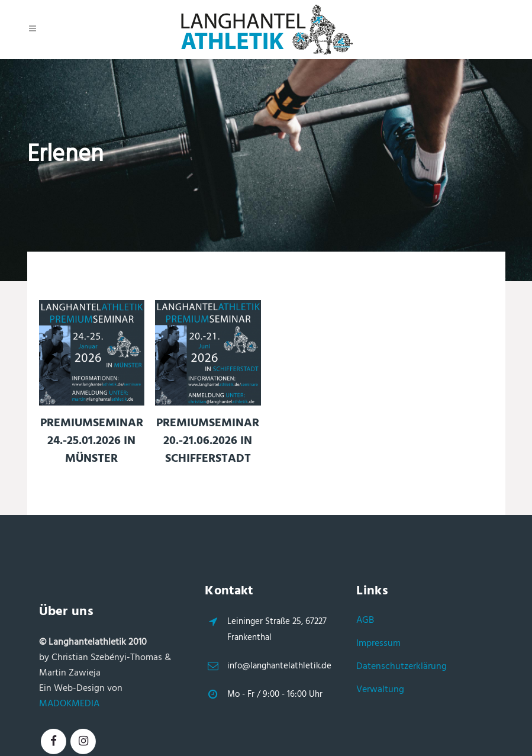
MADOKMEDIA (69, 704)
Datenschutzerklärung (402, 667)
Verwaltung (380, 690)
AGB (365, 620)
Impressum (378, 644)
